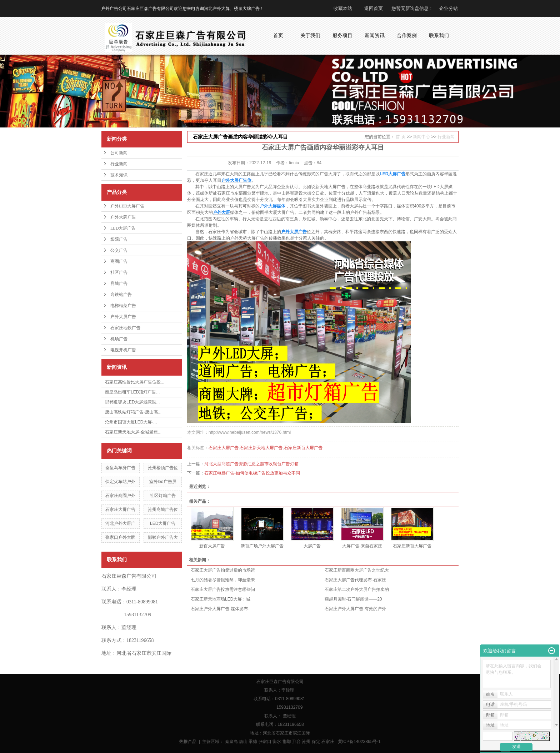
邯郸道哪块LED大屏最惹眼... (132, 402)
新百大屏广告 (212, 546)
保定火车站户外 (120, 482)
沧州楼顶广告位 (163, 468)
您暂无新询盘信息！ (412, 8)
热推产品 (188, 742)
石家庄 (328, 742)
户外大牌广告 (123, 217)
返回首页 (374, 8)
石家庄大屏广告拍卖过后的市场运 (223, 570)
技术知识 (119, 175)
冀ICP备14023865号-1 (359, 742)
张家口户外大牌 (120, 537)
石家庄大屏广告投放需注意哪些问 (223, 589)
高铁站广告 (121, 295)
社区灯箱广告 (163, 496)
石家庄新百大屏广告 (303, 448)
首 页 (401, 137)
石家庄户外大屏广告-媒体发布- (220, 609)
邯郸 (287, 742)
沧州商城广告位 (163, 509)
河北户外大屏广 (120, 523)
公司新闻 (119, 153)
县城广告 (119, 283)
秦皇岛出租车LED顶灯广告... (132, 392)
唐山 (243, 742)
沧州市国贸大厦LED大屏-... (131, 422)
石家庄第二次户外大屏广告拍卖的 (357, 589)
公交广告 (119, 250)
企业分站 (449, 8)
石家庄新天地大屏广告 (261, 448)
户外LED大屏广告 (127, 206)
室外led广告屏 (163, 482)
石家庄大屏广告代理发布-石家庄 (355, 580)
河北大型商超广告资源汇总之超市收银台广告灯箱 (251, 464)
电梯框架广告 (123, 306)
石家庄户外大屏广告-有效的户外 (355, 609)
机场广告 (119, 339)
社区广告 (119, 272)
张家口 (265, 742)
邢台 (296, 742)
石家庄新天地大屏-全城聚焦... (133, 432)
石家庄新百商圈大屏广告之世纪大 (357, 570)
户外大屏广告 (123, 317)
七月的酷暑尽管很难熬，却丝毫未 (223, 580)
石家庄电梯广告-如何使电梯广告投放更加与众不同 (252, 473)
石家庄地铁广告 (125, 328)
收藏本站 (343, 8)
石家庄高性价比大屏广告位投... (135, 382)
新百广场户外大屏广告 (262, 546)
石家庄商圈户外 (120, 496)
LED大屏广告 (123, 228)
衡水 (277, 742)
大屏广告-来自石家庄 (362, 546)
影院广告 (119, 239)
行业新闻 (119, 164)
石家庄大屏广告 (120, 509)
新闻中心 (421, 137)
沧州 (306, 742)
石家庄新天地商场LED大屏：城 (221, 599)
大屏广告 (312, 546)
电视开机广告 (123, 350)
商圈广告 (119, 261)
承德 (253, 742)
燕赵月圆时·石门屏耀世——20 (353, 599)
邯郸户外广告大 (163, 537)
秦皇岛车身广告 (120, 468)
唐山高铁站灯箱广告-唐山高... (133, 412)
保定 (316, 742)
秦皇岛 (231, 742)
